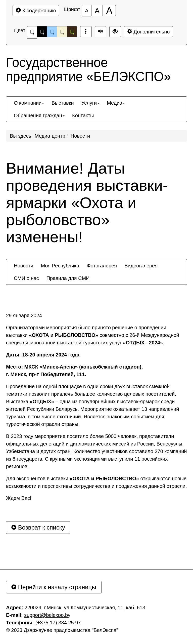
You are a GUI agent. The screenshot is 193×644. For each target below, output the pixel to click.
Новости (80, 136)
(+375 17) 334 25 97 (58, 623)
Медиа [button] (116, 103)
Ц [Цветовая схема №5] (72, 32)
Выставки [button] (63, 103)
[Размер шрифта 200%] (109, 11)
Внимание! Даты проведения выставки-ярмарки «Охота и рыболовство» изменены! (87, 203)
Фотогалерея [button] (102, 266)
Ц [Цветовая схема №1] (32, 33)
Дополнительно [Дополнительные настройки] (149, 32)
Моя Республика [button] (60, 266)
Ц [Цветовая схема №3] (52, 32)
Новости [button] (23, 266)
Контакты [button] (83, 115)
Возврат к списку (38, 527)
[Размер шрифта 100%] (87, 11)
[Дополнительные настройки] (115, 32)
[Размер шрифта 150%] (97, 11)
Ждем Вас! (19, 498)
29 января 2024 (24, 315)
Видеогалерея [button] (141, 266)
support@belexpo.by (47, 615)
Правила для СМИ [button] (68, 278)
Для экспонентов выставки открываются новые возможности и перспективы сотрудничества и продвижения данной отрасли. (96, 482)
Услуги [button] (90, 103)
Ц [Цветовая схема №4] (62, 32)
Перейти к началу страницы (54, 587)
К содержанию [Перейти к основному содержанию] (36, 10)
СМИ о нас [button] (26, 278)
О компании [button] (29, 103)
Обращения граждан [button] (39, 115)
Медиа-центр (50, 136)
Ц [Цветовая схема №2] (42, 32)
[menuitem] (29, 103)
